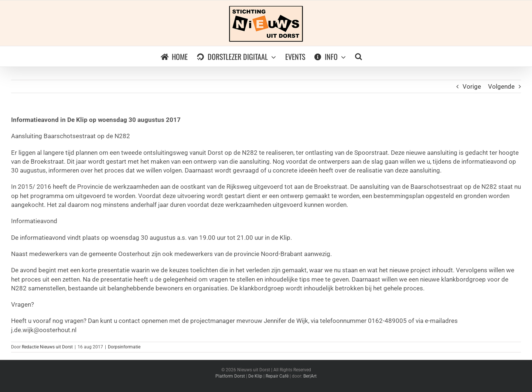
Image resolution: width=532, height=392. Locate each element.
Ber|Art (310, 376)
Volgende (501, 86)
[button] (359, 56)
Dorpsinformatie (124, 347)
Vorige (472, 86)
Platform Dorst (230, 376)
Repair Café (277, 376)
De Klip (255, 376)
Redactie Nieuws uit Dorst (47, 347)
